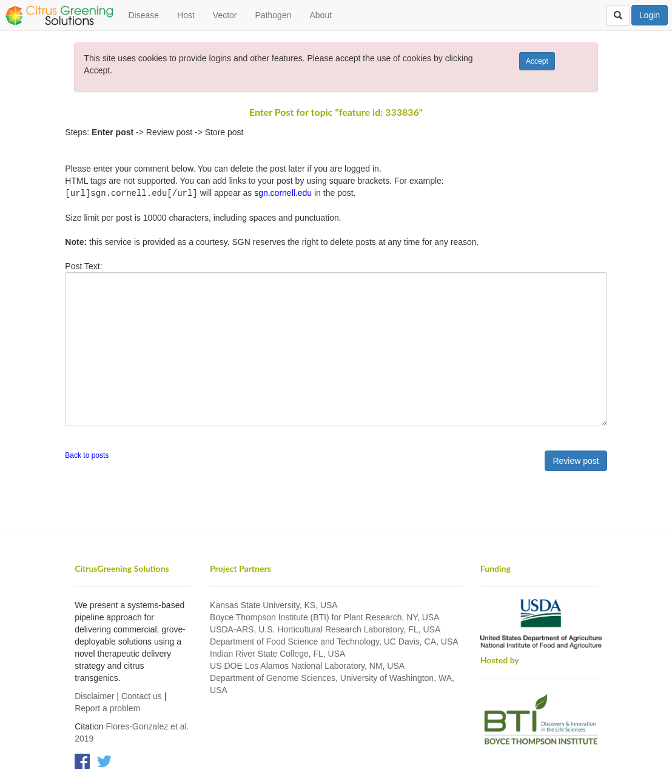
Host (186, 15)
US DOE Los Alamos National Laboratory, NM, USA (307, 665)
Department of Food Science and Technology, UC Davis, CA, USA (334, 641)
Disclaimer (94, 695)
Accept (537, 61)
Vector (225, 15)
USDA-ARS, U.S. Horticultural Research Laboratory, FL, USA (325, 629)
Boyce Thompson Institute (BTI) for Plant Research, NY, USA (324, 617)
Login (650, 15)
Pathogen (274, 15)
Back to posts (87, 455)
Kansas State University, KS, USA (274, 605)
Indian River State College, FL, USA (277, 653)
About (321, 15)
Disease (143, 15)
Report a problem (107, 708)
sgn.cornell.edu (283, 193)
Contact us (142, 695)
